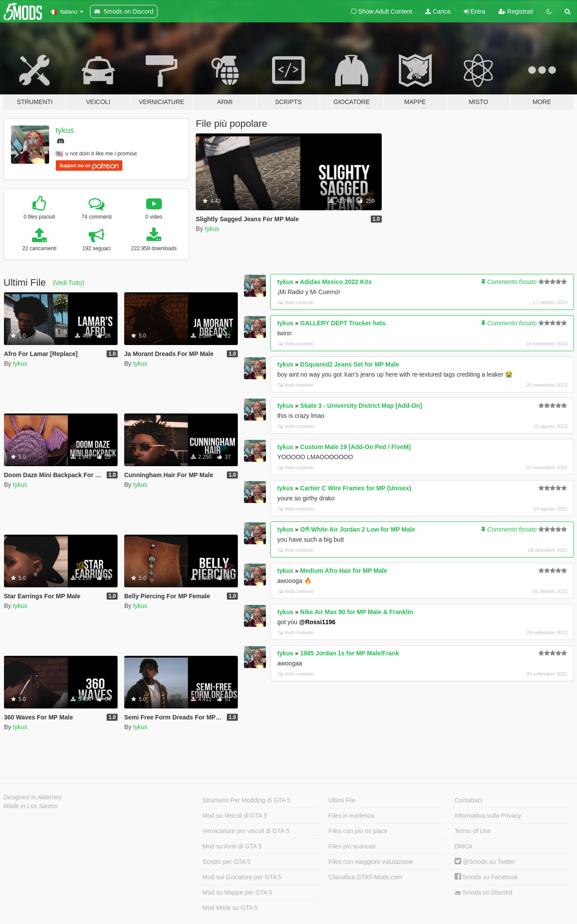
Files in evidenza (351, 816)
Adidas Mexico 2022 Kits (336, 282)
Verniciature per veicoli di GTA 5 (246, 831)
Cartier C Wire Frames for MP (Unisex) (356, 488)
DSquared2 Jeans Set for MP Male (349, 364)
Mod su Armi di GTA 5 (232, 846)
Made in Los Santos (31, 806)
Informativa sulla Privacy (488, 816)
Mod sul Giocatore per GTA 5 (242, 877)
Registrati (516, 11)
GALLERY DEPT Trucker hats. (344, 323)
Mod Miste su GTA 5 (230, 908)
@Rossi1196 (317, 622)
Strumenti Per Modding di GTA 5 (246, 800)
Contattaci (468, 800)
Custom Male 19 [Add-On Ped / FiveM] (355, 447)
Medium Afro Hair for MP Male (344, 571)
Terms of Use (473, 831)
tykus (65, 130)
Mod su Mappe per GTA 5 (237, 892)
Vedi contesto (296, 302)
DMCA (464, 846)
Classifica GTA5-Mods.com (366, 877)
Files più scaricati (352, 846)
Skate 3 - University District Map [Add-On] (361, 406)
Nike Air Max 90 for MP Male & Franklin (357, 612)
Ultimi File (342, 800)
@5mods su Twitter (485, 862)
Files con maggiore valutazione (371, 862)
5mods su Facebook (486, 877)
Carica (438, 11)
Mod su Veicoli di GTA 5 (235, 816)
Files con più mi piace (358, 831)
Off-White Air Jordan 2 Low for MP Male (358, 529)
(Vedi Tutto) (69, 283)
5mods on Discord (484, 893)
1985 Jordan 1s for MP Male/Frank (349, 653)
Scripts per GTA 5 (226, 862)
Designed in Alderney (33, 797)
